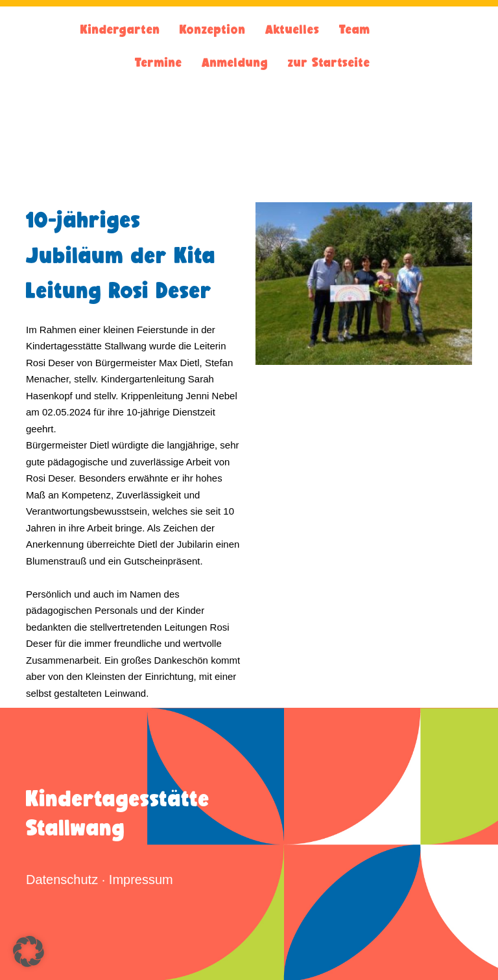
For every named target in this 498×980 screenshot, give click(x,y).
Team (355, 29)
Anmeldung (235, 62)
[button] (29, 951)
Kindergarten (120, 29)
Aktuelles (292, 29)
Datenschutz (62, 880)
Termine (159, 62)
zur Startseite (329, 62)
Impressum (141, 880)
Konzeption (213, 29)
